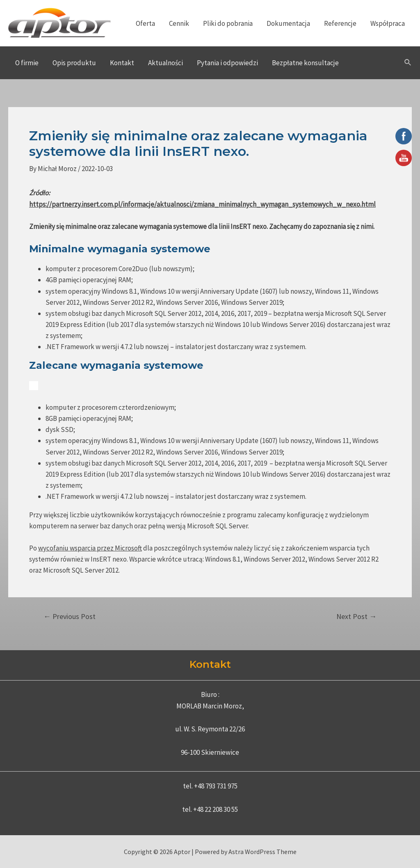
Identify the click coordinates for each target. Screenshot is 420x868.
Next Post (356, 617)
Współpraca (388, 23)
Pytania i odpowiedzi (227, 63)
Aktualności (165, 63)
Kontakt (122, 63)
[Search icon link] (408, 63)
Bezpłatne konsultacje (305, 63)
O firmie (27, 63)
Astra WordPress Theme (262, 852)
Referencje (340, 23)
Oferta (145, 23)
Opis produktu (74, 63)
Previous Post (70, 617)
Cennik (179, 23)
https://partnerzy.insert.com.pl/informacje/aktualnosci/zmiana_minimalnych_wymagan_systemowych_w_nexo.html (202, 204)
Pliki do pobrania (228, 23)
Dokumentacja (288, 23)
